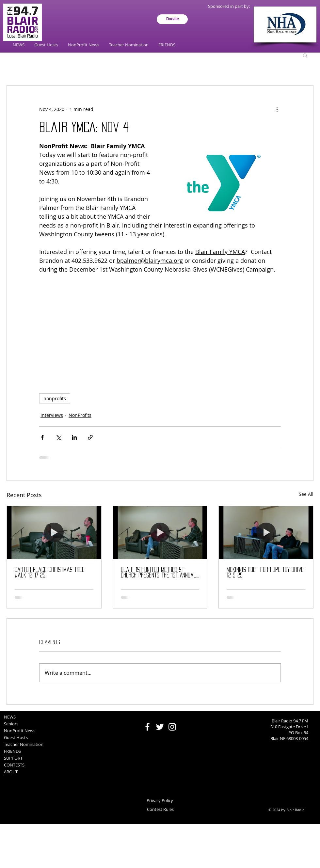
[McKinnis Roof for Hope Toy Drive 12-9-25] (266, 533)
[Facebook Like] (160, 715)
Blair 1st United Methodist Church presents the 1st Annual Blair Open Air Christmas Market (159, 573)
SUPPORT (13, 758)
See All (306, 494)
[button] (305, 55)
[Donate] (172, 19)
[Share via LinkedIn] (74, 437)
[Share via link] (90, 437)
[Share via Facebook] (42, 437)
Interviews (52, 415)
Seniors (11, 724)
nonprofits (55, 398)
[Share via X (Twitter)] (58, 437)
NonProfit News (20, 731)
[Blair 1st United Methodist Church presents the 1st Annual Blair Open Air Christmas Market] (160, 533)
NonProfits (80, 415)
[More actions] (277, 109)
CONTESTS (14, 765)
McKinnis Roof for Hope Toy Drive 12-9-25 (265, 572)
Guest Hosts (16, 737)
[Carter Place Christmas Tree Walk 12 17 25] (54, 533)
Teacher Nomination (24, 744)
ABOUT (11, 772)
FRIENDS (12, 751)
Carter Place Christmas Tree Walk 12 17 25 (50, 572)
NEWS (10, 717)
